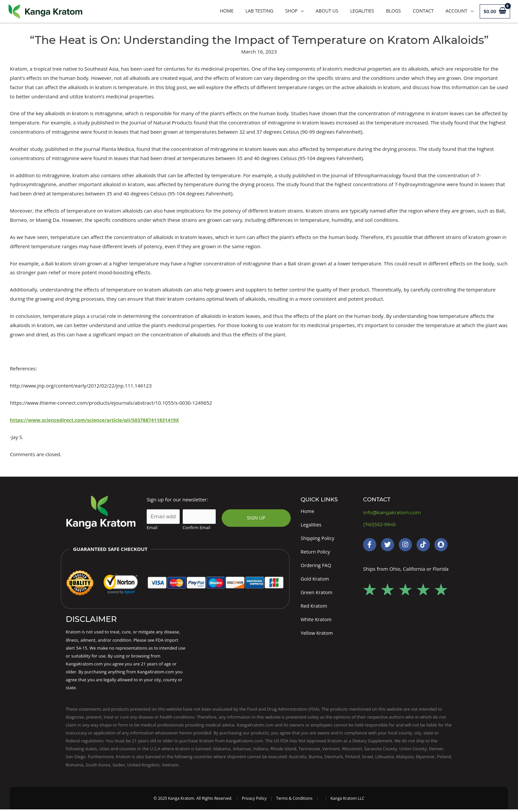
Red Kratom (314, 607)
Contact (423, 11)
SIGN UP (256, 518)
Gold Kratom (315, 580)
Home (227, 11)
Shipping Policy (318, 538)
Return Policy (316, 552)
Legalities (362, 11)
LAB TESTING (259, 11)
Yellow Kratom (317, 635)
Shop (291, 11)
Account (457, 11)
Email (152, 527)
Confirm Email (197, 527)
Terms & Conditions (294, 801)
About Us (327, 11)
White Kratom (316, 621)
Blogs (393, 11)
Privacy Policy (254, 801)
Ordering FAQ (316, 566)
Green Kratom (317, 594)
